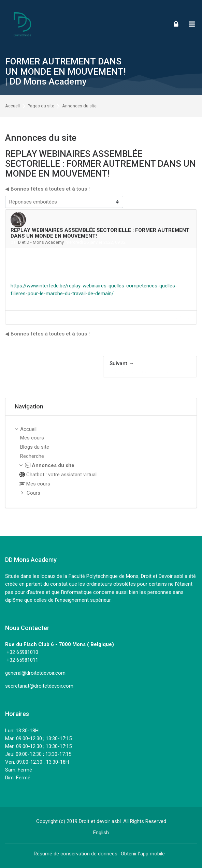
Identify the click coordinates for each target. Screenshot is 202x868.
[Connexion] (176, 24)
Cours (33, 493)
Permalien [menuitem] (182, 317)
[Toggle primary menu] (192, 24)
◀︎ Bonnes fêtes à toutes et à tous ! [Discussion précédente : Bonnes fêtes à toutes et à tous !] (47, 189)
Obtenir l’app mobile (143, 854)
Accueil (12, 106)
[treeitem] (101, 462)
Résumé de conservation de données (76, 854)
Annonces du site (79, 106)
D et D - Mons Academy (41, 242)
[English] (101, 833)
